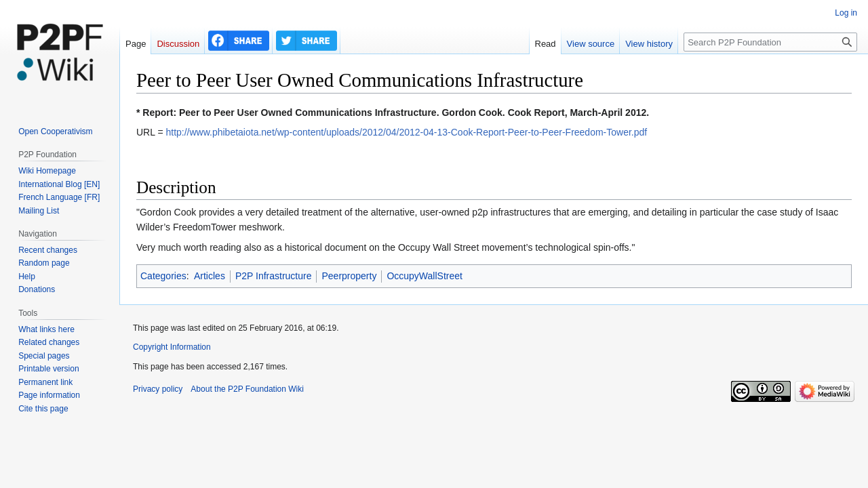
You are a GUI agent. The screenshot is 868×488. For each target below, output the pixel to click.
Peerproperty (349, 276)
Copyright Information (172, 347)
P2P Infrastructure (274, 276)
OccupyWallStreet (425, 276)
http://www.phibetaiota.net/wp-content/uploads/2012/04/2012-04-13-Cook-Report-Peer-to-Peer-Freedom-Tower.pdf (406, 132)
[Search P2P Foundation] (770, 42)
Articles (210, 276)
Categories (163, 276)
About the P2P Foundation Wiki (247, 389)
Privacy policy (158, 389)
